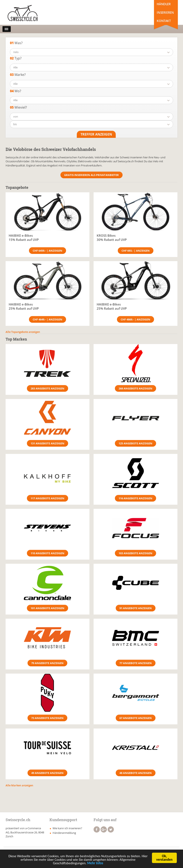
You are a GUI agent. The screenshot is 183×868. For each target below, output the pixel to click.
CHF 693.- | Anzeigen (136, 251)
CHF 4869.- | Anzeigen (135, 319)
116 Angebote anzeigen (135, 498)
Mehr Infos (95, 864)
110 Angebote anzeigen (48, 553)
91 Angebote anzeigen (136, 608)
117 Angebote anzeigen (48, 498)
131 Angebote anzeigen (48, 443)
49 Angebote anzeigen (47, 773)
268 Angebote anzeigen (135, 388)
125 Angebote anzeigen (135, 443)
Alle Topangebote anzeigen (23, 332)
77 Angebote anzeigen (136, 663)
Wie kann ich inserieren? (67, 828)
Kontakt (164, 21)
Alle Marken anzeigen (19, 785)
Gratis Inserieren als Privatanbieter (91, 175)
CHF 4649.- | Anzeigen (48, 319)
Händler (164, 4)
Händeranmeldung (64, 833)
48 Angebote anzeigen (136, 773)
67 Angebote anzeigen (136, 718)
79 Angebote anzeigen (47, 663)
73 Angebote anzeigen (47, 718)
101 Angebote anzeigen (48, 608)
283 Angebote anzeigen (48, 388)
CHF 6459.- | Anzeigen (48, 251)
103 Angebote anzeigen (135, 553)
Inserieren (165, 12)
